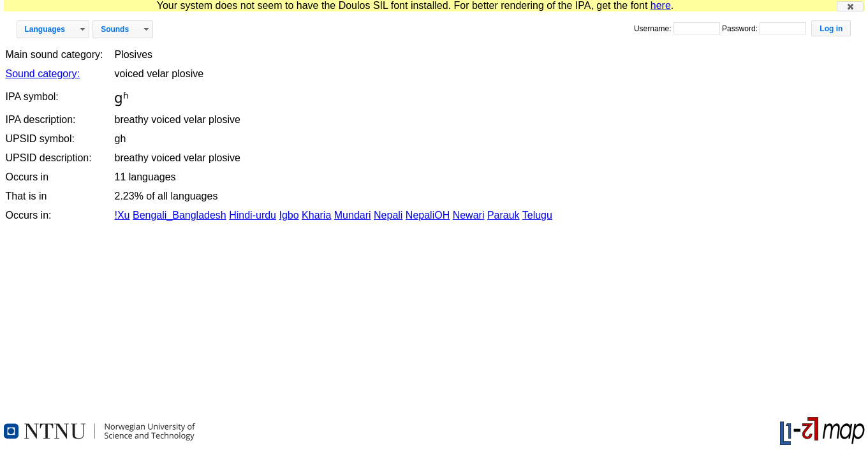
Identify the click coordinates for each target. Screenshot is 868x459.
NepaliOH (428, 215)
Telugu (537, 215)
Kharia (316, 215)
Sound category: (43, 74)
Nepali (388, 215)
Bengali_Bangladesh (180, 215)
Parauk (504, 215)
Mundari (353, 215)
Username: (654, 29)
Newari (469, 215)
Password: (741, 29)
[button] (850, 6)
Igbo (289, 215)
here (661, 5)
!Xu (122, 215)
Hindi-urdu (253, 215)
